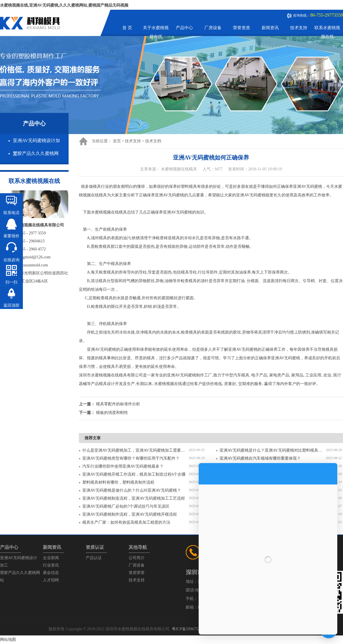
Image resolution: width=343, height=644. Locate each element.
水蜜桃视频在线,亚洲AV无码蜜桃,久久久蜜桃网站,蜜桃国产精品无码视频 (64, 5)
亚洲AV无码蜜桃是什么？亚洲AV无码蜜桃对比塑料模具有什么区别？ (273, 450)
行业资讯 (51, 565)
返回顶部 (11, 305)
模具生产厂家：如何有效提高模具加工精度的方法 (126, 522)
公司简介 (137, 558)
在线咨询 (11, 260)
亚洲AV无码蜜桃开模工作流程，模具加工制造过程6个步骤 (134, 474)
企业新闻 (51, 558)
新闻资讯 (270, 28)
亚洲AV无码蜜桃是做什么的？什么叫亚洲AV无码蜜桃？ (132, 490)
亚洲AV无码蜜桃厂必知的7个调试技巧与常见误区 (126, 506)
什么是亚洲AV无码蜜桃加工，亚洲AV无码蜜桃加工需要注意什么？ (135, 450)
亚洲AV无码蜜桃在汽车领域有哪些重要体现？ (260, 458)
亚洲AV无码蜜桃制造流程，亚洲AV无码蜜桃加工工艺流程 (134, 498)
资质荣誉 (137, 573)
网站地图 (8, 640)
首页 (117, 141)
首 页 (127, 28)
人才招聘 (51, 580)
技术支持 (299, 28)
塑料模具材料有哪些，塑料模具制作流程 (118, 482)
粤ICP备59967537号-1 (191, 629)
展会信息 (51, 573)
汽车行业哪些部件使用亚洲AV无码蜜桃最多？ (123, 466)
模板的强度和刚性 (112, 413)
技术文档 (153, 141)
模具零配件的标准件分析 (118, 404)
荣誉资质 (242, 28)
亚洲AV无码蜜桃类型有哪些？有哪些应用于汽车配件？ (131, 458)
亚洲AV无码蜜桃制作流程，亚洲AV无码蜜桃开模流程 (130, 514)
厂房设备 (213, 28)
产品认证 (94, 558)
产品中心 (184, 28)
